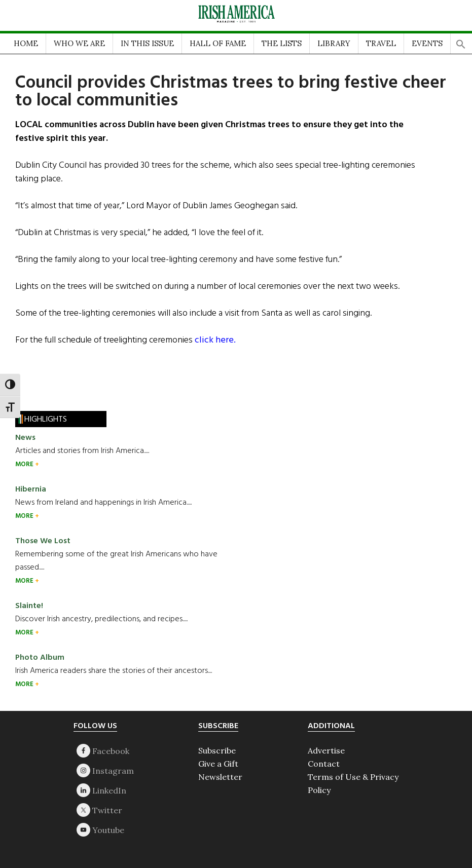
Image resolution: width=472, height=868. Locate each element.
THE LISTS (282, 43)
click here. (215, 340)
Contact (324, 764)
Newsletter (220, 777)
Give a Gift (218, 764)
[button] (461, 41)
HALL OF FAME (218, 43)
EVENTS (427, 43)
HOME (26, 43)
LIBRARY (334, 43)
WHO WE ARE (79, 43)
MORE (25, 464)
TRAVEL (381, 43)
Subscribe (217, 750)
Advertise (326, 750)
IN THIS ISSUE (147, 43)
